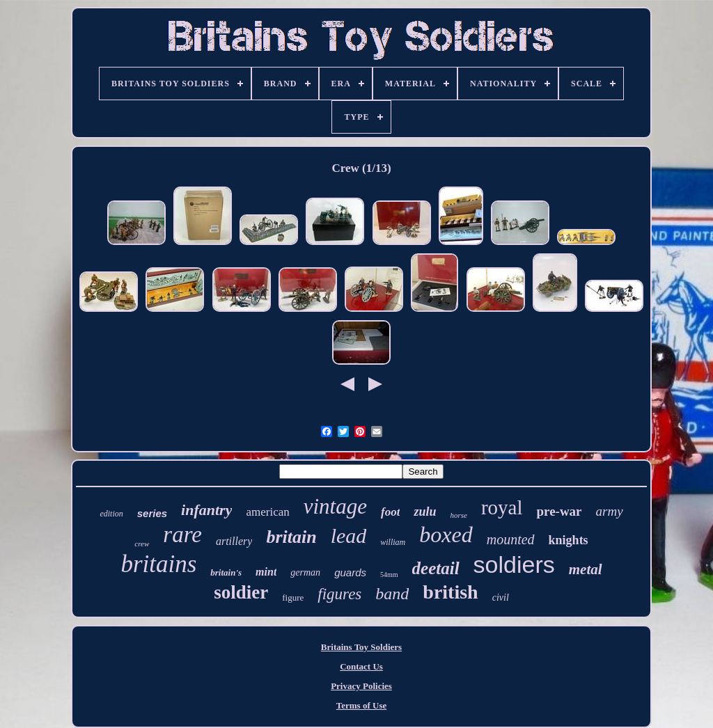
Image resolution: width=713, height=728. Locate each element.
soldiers (514, 564)
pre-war (559, 511)
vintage (335, 506)
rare (182, 535)
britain (291, 537)
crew (142, 544)
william (393, 542)
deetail (436, 568)
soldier (241, 592)
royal (502, 507)
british (450, 592)
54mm (389, 575)
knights (569, 540)
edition (111, 514)
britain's (226, 572)
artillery (234, 541)
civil (501, 598)
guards (350, 572)
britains (158, 564)
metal (586, 569)
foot (390, 512)
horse (458, 515)
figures (339, 594)
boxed (446, 535)
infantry (206, 510)
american (267, 512)
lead (349, 536)
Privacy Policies (361, 686)
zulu (425, 512)
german (305, 572)
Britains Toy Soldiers (361, 647)
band (392, 594)
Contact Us (361, 666)
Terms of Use (361, 705)
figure (293, 598)
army (610, 511)
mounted (511, 539)
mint (266, 572)
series (152, 513)
